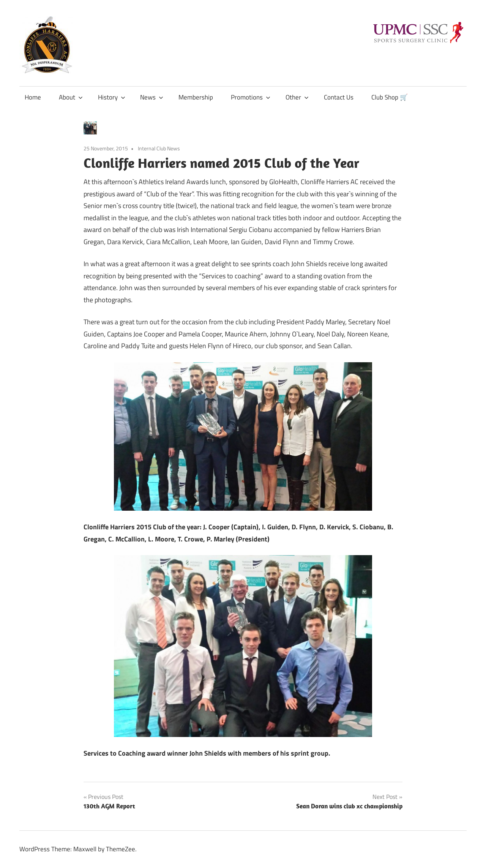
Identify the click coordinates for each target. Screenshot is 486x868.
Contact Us (339, 97)
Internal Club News (159, 148)
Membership (196, 97)
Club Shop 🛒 (390, 97)
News (152, 97)
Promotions (251, 97)
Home (33, 97)
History (112, 97)
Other (297, 97)
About (71, 97)
